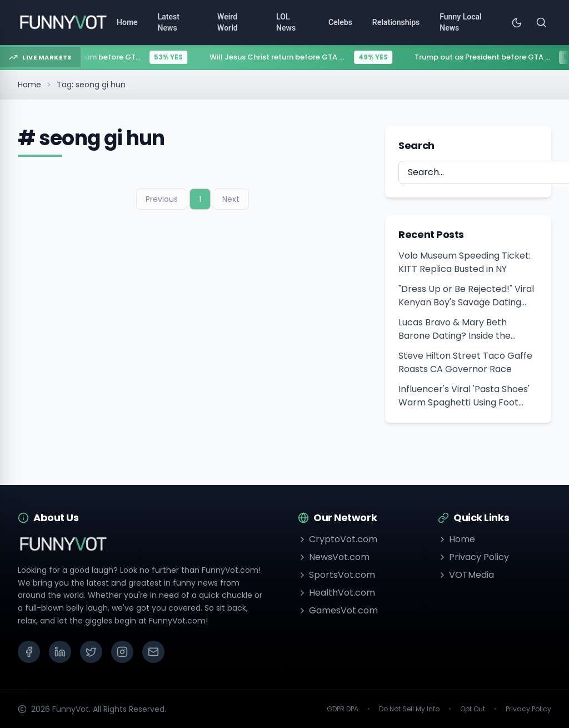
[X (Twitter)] (91, 652)
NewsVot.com (334, 557)
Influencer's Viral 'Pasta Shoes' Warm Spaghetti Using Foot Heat (464, 396)
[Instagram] (122, 652)
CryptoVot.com (338, 539)
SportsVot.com (336, 575)
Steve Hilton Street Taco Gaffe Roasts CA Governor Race (465, 362)
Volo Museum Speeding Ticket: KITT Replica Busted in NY (465, 262)
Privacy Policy (473, 557)
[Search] (541, 22)
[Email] (153, 652)
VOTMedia (466, 575)
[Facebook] (29, 652)
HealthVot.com (336, 593)
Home (29, 85)
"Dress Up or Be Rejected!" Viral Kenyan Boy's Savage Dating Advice (466, 296)
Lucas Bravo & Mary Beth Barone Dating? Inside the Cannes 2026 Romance (455, 329)
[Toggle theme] (517, 22)
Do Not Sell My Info (409, 709)
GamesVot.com (338, 610)
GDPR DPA (343, 709)
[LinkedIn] (60, 652)
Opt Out (473, 709)
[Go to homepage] (63, 22)
